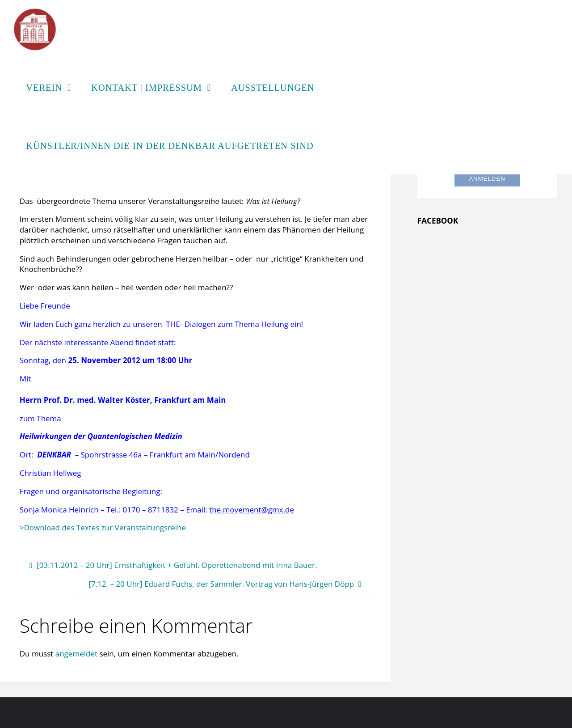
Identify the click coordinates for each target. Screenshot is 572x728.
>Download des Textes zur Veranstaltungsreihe (103, 527)
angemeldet (76, 654)
